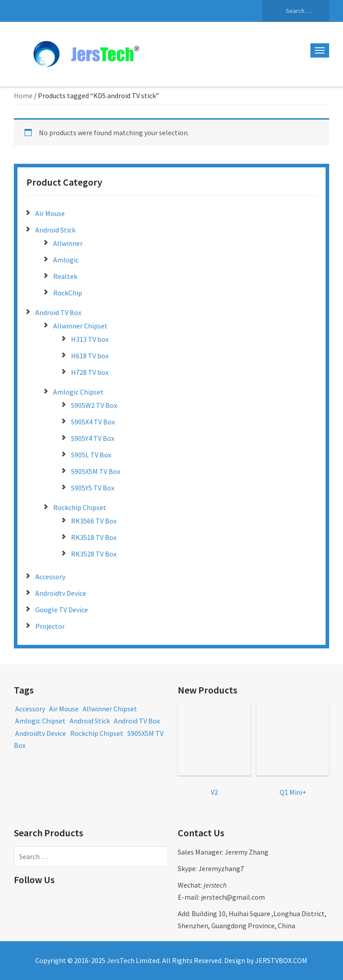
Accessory (50, 577)
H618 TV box (90, 356)
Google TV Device (62, 610)
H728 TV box (90, 372)
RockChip (68, 293)
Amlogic (66, 260)
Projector (50, 626)
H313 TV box (90, 339)
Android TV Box (58, 312)
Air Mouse (50, 213)
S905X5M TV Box (96, 471)
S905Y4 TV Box (93, 438)
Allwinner (68, 243)
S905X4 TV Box (93, 422)
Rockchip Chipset (80, 507)
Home (23, 96)
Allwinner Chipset (80, 326)
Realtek (65, 276)
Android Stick (55, 230)
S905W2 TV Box (94, 405)
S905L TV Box (91, 455)
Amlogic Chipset (78, 392)
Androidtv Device (61, 593)
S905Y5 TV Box (93, 488)
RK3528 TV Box (94, 554)
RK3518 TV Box (94, 537)
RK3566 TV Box (94, 521)
